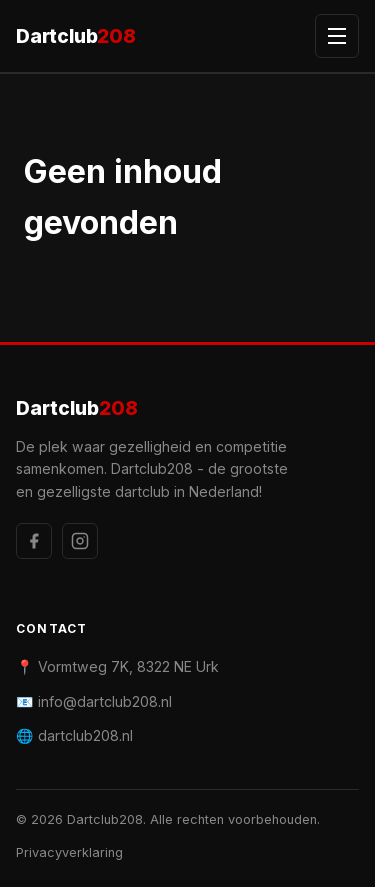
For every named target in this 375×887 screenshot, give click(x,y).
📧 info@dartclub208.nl (94, 701)
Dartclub (76, 36)
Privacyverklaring (69, 852)
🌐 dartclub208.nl (74, 735)
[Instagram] (80, 541)
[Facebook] (34, 541)
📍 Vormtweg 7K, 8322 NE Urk (117, 666)
